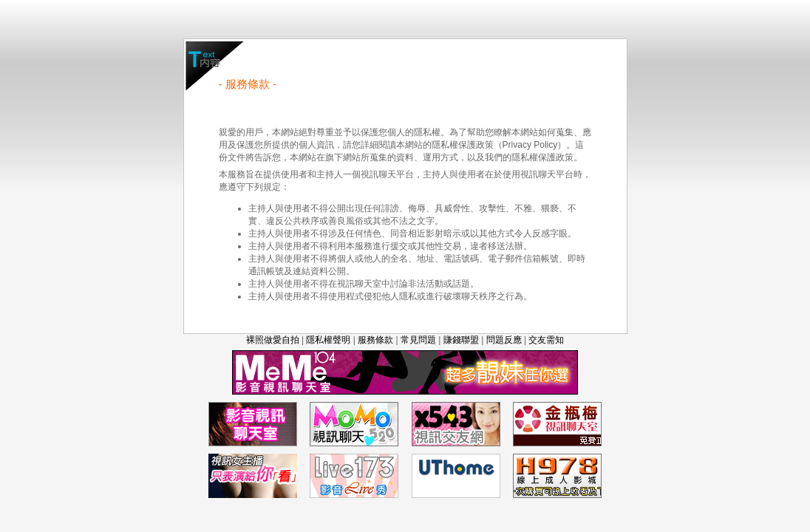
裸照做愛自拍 (273, 340)
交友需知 (546, 340)
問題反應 (504, 340)
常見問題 (418, 340)
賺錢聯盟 (461, 340)
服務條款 (375, 340)
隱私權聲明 (328, 340)
